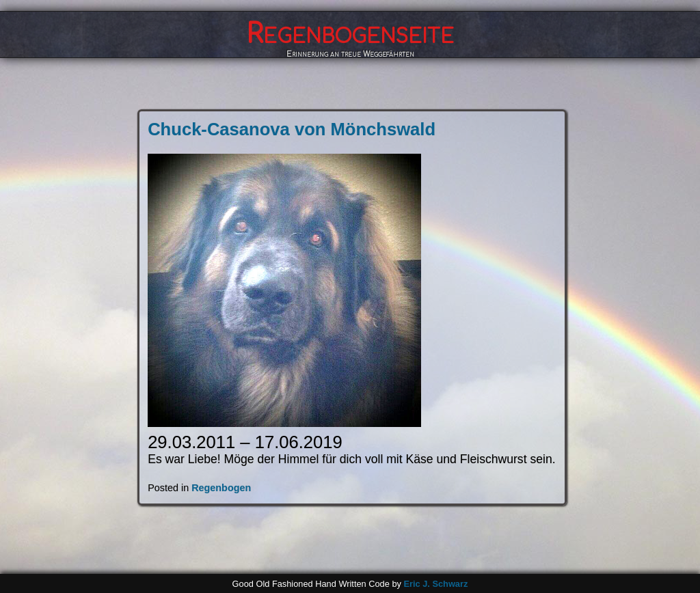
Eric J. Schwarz (435, 584)
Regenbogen (221, 488)
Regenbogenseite (350, 34)
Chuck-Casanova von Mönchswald (292, 129)
